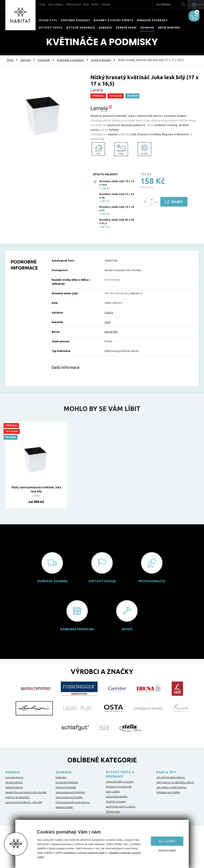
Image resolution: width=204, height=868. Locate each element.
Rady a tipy (166, 772)
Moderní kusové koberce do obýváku (26, 792)
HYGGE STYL (48, 20)
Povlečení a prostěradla (119, 787)
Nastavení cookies (167, 850)
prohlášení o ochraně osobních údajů (84, 853)
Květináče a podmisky (70, 60)
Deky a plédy (113, 792)
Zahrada (147, 28)
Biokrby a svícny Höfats (114, 20)
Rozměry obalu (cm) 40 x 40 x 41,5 (117, 221)
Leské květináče (101, 60)
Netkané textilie (64, 807)
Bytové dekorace (81, 28)
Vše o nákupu (56, 4)
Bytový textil (51, 28)
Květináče (44, 60)
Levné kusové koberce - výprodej (24, 802)
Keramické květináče (67, 782)
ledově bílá (111, 332)
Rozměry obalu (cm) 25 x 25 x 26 (117, 196)
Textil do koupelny (116, 802)
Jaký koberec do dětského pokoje (175, 782)
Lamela (109, 312)
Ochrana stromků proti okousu (73, 802)
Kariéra (95, 4)
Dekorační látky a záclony (120, 782)
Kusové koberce (14, 777)
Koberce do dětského (17, 797)
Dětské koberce (14, 787)
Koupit (178, 202)
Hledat (174, 4)
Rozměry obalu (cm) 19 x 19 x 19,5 (117, 183)
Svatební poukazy (75, 20)
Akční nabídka (169, 28)
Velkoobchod (73, 4)
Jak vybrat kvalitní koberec (171, 777)
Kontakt (106, 4)
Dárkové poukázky (152, 20)
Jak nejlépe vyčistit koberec (171, 787)
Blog (86, 4)
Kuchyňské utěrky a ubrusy (121, 807)
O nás (42, 4)
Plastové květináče (66, 787)
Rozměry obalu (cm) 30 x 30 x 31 (117, 209)
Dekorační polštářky (117, 797)
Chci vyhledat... (154, 4)
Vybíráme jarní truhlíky (168, 792)
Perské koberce (14, 782)
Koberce (105, 28)
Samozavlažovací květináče (70, 792)
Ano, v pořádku (167, 841)
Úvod (10, 60)
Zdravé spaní (126, 28)
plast (108, 322)
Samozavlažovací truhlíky (69, 797)
